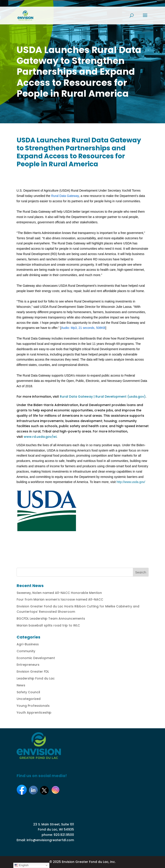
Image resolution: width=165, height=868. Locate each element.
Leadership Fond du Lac (36, 678)
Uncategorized (29, 699)
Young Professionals (33, 706)
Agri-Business (28, 644)
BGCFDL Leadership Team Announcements (51, 619)
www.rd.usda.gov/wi (40, 437)
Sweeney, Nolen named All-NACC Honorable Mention (59, 593)
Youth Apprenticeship (34, 713)
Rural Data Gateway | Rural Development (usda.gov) (103, 397)
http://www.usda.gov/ (131, 482)
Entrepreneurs (28, 665)
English (22, 865)
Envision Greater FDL (33, 672)
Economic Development (36, 658)
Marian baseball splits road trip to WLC (48, 625)
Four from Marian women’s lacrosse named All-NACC (60, 599)
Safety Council (28, 692)
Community (26, 651)
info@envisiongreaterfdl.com (50, 840)
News (21, 685)
